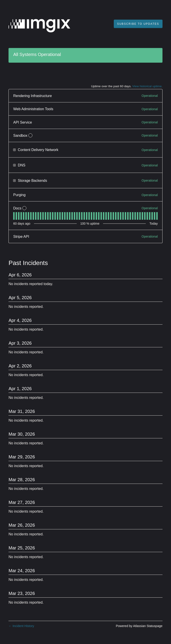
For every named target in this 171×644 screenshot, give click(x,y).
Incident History (21, 626)
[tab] (14, 216)
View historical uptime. (147, 86)
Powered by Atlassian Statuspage (139, 626)
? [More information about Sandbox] (31, 136)
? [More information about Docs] (24, 208)
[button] (138, 24)
